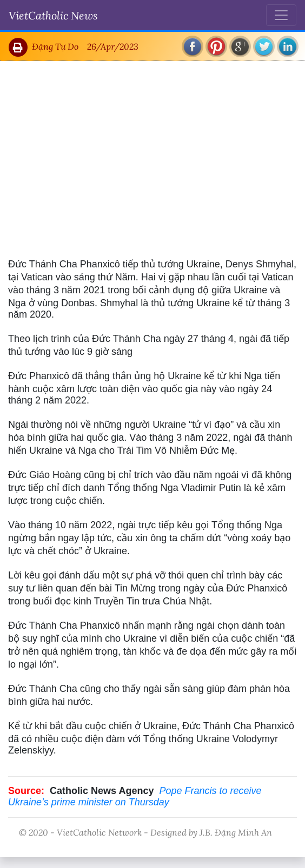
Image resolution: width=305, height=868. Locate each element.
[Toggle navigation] (281, 15)
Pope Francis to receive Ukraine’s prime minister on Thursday (135, 796)
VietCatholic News (53, 15)
